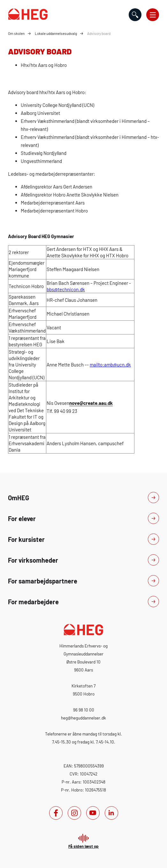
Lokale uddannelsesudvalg (56, 33)
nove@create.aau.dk (91, 403)
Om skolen (16, 33)
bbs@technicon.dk (66, 289)
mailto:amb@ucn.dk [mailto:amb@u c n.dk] (110, 365)
